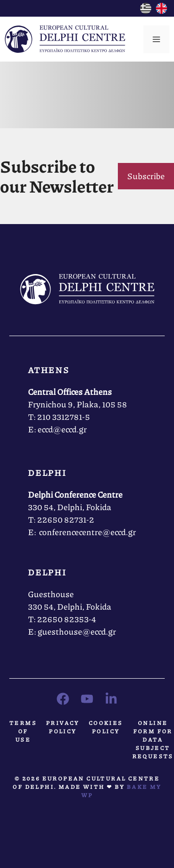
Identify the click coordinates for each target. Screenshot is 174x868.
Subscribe (146, 176)
